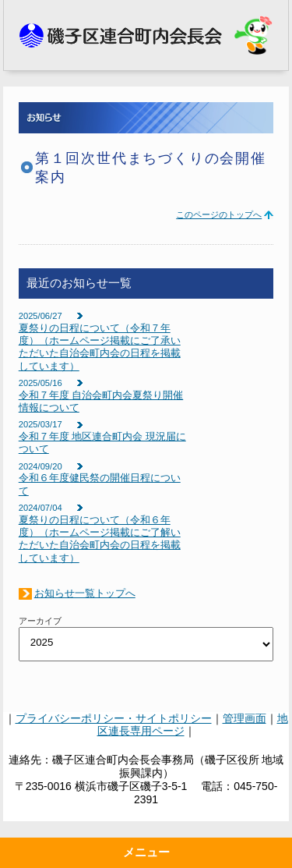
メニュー (146, 852)
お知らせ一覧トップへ (85, 593)
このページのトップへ (219, 214)
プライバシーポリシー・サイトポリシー (114, 718)
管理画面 (245, 718)
